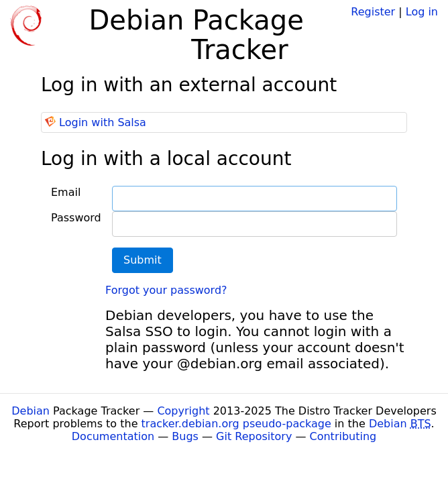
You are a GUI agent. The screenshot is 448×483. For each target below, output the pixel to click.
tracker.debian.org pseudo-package (236, 424)
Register (373, 12)
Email (66, 192)
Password (76, 218)
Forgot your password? (166, 290)
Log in (422, 12)
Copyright (183, 411)
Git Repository (254, 436)
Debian (31, 411)
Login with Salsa (103, 122)
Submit (143, 260)
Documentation (113, 436)
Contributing (343, 436)
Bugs (185, 436)
